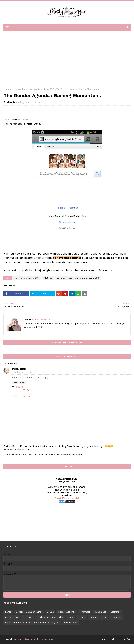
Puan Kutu (19, 369)
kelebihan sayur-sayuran (47, 623)
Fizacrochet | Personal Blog (38, 639)
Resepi (94, 617)
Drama (50, 612)
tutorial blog (70, 623)
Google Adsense (67, 612)
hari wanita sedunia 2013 (27, 278)
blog (104, 617)
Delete (23, 382)
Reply (15, 382)
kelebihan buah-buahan (18, 623)
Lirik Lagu (27, 617)
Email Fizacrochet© (67, 498)
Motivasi (48, 278)
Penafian (126, 639)
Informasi (85, 612)
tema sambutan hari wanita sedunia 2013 (33, 89)
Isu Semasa (100, 612)
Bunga (8, 612)
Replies (19, 387)
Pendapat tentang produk (50, 617)
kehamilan (116, 617)
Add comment (22, 396)
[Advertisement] (67, 58)
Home (7, 89)
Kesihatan (116, 612)
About (115, 639)
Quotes (82, 617)
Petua (70, 617)
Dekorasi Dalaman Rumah (29, 612)
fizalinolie (10, 102)
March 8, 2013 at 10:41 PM (25, 372)
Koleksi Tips (12, 617)
